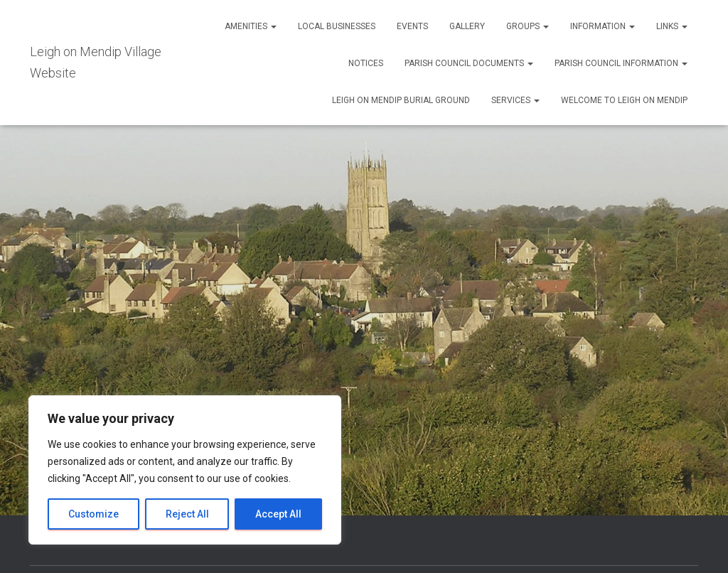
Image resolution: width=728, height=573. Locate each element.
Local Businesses (337, 26)
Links (672, 26)
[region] (185, 470)
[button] (273, 26)
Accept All (278, 514)
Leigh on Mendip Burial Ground (401, 100)
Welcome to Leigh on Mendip (624, 100)
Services (515, 100)
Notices (366, 63)
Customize (93, 514)
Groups (528, 26)
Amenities (251, 26)
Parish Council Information (621, 63)
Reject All (187, 514)
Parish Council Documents (469, 63)
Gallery (467, 26)
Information (603, 26)
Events (412, 26)
